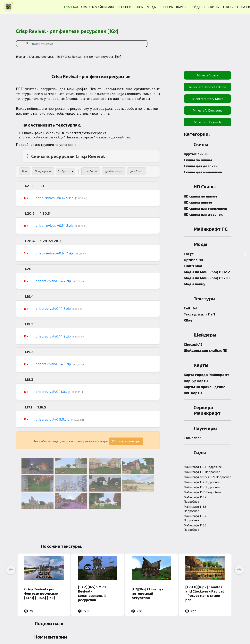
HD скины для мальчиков (205, 208)
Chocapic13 (193, 344)
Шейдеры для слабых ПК (205, 350)
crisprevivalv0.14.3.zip (53, 308)
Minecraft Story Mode (208, 99)
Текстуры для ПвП (199, 314)
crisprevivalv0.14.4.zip (53, 281)
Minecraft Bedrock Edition (207, 87)
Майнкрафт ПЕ (211, 229)
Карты (201, 365)
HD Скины (205, 186)
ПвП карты (193, 393)
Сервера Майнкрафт (207, 410)
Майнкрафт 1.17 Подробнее (202, 482)
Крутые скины (196, 154)
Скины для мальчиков (203, 172)
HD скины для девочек (203, 214)
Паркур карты (196, 381)
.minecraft (73, 133)
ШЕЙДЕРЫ (197, 7)
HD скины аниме (198, 202)
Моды (200, 244)
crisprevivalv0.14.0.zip (53, 364)
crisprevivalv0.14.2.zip (53, 336)
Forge (189, 254)
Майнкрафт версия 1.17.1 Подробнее (207, 477)
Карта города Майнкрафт (206, 375)
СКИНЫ (214, 7)
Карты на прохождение (205, 387)
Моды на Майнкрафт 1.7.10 (207, 278)
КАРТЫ (181, 7)
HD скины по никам (200, 196)
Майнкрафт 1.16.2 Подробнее (195, 499)
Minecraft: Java (207, 75)
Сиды (200, 452)
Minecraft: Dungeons (208, 110)
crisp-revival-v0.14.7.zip (54, 253)
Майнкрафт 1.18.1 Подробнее (203, 467)
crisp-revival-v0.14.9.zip (55, 198)
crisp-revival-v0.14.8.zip (55, 225)
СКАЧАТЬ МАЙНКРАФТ (98, 7)
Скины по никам (198, 160)
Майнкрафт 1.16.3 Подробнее (195, 509)
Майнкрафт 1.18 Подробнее (202, 472)
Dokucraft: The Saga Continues (116, 94)
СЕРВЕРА (166, 7)
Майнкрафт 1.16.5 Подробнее (195, 527)
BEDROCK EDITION (130, 7)
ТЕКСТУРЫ (230, 7)
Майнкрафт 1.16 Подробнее (202, 487)
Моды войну (195, 284)
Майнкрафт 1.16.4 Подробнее (195, 518)
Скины (201, 144)
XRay (188, 320)
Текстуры (204, 298)
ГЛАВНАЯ (71, 7)
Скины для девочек (201, 166)
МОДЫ (152, 7)
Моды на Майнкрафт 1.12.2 (207, 272)
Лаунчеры (205, 428)
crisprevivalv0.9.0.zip (53, 419)
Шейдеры (205, 335)
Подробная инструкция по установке (46, 144)
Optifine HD (193, 260)
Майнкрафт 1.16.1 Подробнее (203, 492)
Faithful (191, 308)
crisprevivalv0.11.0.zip (53, 392)
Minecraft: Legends (208, 122)
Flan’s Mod (193, 266)
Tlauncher (192, 438)
